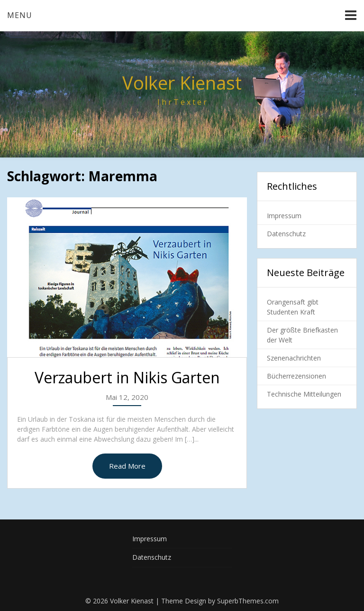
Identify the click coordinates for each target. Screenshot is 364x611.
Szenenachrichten (294, 358)
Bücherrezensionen (296, 376)
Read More (127, 466)
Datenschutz (286, 234)
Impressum (284, 216)
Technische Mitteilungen (304, 394)
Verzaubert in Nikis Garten (127, 377)
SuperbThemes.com (248, 601)
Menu (20, 15)
